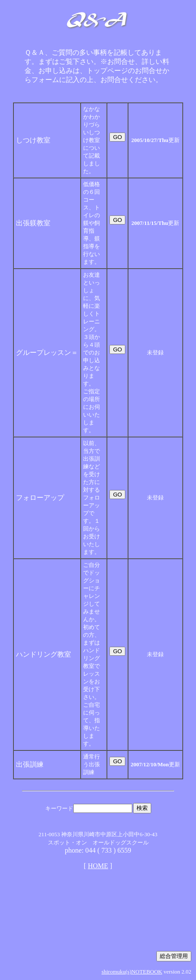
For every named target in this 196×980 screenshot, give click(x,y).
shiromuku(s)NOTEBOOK (132, 972)
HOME (98, 866)
